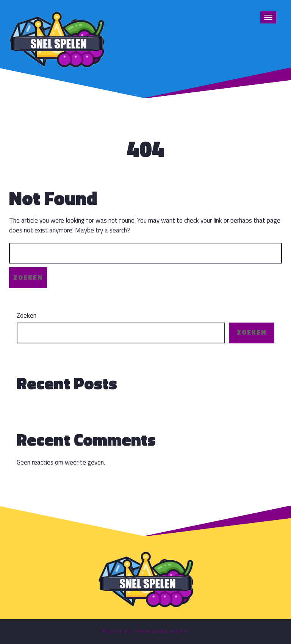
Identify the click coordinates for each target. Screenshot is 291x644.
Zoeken (27, 316)
